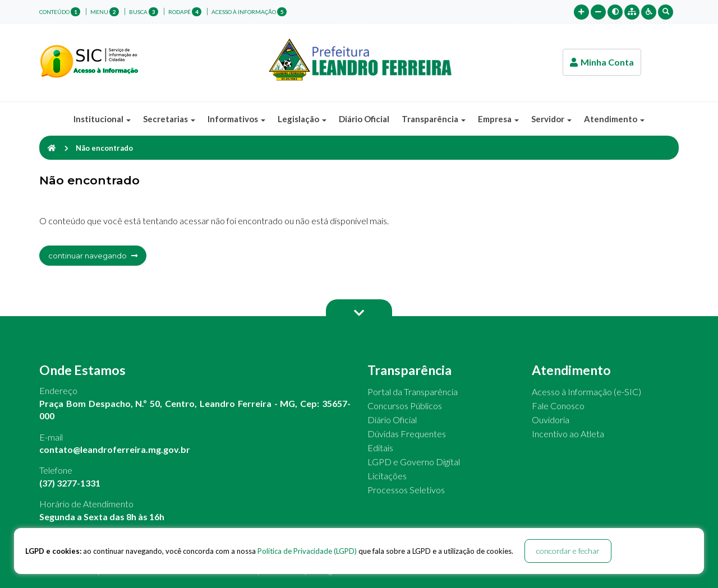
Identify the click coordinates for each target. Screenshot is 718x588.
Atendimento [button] (614, 119)
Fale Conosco (558, 406)
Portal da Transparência (413, 392)
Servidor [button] (551, 119)
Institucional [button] (102, 119)
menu (105, 12)
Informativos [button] (236, 119)
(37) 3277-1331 (70, 483)
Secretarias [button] (169, 119)
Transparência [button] (434, 119)
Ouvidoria (551, 420)
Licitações (387, 476)
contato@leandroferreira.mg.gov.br (115, 449)
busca (144, 12)
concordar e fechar (568, 551)
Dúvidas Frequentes (407, 434)
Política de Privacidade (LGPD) (307, 551)
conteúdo (60, 12)
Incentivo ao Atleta (568, 434)
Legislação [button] (302, 119)
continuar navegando (93, 256)
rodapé (185, 12)
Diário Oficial (364, 119)
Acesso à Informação (249, 12)
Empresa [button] (498, 119)
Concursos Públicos (405, 406)
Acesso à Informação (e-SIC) (586, 392)
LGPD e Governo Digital (414, 462)
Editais (380, 448)
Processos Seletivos (406, 490)
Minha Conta (602, 62)
